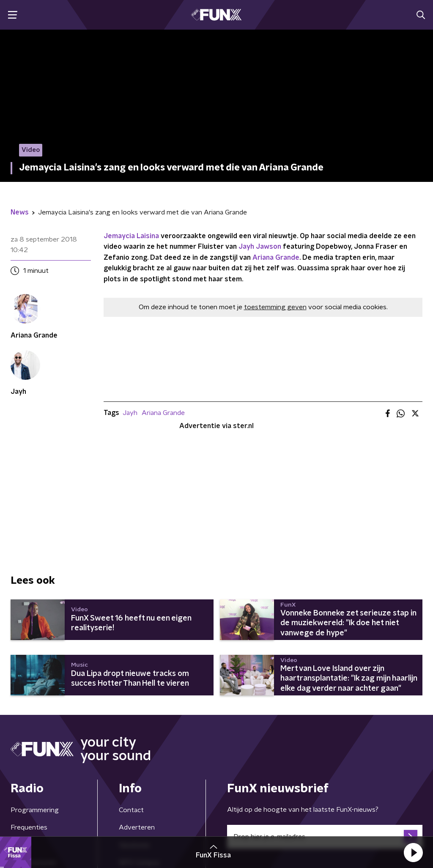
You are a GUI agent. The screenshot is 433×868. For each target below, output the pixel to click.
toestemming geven (275, 307)
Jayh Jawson (260, 247)
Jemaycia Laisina (131, 236)
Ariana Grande (276, 258)
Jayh (130, 413)
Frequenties (29, 827)
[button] (413, 852)
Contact (131, 810)
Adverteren (137, 827)
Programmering (35, 810)
